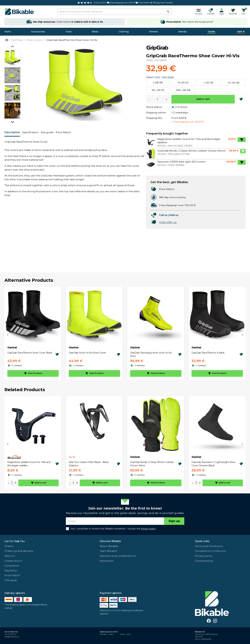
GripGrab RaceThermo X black (208, 353)
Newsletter (107, 561)
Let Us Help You (15, 541)
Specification (30, 132)
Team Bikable (108, 551)
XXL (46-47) (158, 90)
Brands (182, 32)
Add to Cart (203, 99)
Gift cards (11, 580)
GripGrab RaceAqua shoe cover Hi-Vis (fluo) (151, 354)
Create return (13, 561)
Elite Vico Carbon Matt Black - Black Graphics (89, 464)
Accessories (38, 32)
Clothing (124, 32)
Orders (9, 546)
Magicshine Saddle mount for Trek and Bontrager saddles (29, 464)
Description (12, 132)
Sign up (174, 521)
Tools (68, 32)
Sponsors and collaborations (118, 556)
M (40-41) (183, 83)
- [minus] (8, 483)
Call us (163, 215)
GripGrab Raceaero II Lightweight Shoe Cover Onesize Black (213, 464)
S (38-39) (158, 83)
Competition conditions (210, 551)
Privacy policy (204, 556)
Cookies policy (204, 561)
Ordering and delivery (19, 551)
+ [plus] (16, 483)
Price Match (63, 132)
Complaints (12, 566)
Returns (10, 556)
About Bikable (109, 546)
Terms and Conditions (209, 546)
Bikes (95, 32)
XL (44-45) (234, 83)
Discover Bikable (110, 541)
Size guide (47, 132)
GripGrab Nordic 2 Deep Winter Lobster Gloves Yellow (152, 464)
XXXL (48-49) (183, 90)
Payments (11, 571)
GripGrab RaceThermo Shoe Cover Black (30, 353)
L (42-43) (208, 83)
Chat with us (168, 222)
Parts (8, 32)
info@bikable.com (12, 637)
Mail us (174, 215)
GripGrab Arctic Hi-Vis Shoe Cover (87, 353)
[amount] (12, 483)
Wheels (154, 32)
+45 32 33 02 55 (10, 634)
